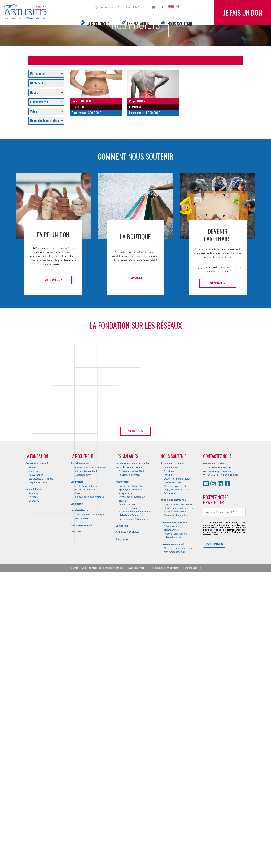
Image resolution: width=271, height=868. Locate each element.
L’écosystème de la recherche (90, 764)
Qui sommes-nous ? (107, 7)
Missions (33, 768)
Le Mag (32, 793)
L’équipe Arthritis (38, 779)
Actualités (34, 790)
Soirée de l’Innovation (176, 812)
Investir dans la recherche (178, 801)
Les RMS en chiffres (130, 771)
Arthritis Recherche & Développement (85, 770)
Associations (123, 835)
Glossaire (76, 828)
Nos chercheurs (82, 815)
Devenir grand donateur (177, 775)
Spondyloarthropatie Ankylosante (130, 788)
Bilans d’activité (173, 834)
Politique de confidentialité (165, 864)
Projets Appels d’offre (86, 782)
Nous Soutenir (180, 24)
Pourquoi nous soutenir (174, 818)
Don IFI (168, 771)
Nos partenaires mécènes (178, 845)
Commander (135, 278)
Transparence (171, 826)
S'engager (218, 283)
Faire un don (53, 280)
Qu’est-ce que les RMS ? (132, 768)
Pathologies (123, 778)
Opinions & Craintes (127, 829)
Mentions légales (192, 864)
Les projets (77, 778)
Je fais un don (243, 15)
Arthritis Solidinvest (175, 782)
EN (173, 7)
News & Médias (134, 7)
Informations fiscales (175, 830)
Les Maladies (138, 23)
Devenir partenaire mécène (179, 804)
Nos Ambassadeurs (175, 848)
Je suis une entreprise (173, 796)
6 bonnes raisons (173, 823)
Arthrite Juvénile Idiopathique (135, 808)
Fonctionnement (80, 760)
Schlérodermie (127, 801)
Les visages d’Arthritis (41, 775)
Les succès (77, 800)
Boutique (169, 768)
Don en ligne (171, 764)
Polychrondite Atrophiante (133, 815)
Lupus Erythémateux (130, 804)
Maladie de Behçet (129, 812)
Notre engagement (81, 821)
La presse (34, 797)
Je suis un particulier (173, 760)
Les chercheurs (79, 807)
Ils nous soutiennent (173, 840)
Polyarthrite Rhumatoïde (132, 782)
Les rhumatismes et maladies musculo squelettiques (133, 762)
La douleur (122, 822)
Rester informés (173, 779)
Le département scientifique (89, 811)
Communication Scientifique (89, 793)
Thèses (78, 790)
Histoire (33, 764)
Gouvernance (36, 771)
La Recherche (98, 24)
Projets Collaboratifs (85, 786)
